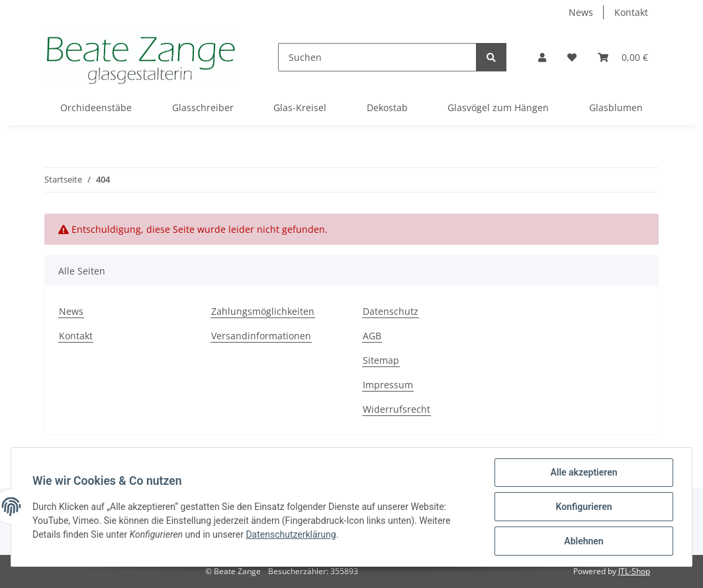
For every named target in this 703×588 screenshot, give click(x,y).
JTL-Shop (634, 571)
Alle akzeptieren (584, 472)
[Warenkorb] (623, 57)
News (581, 12)
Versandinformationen (261, 336)
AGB (372, 336)
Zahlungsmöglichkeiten (263, 311)
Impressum (388, 385)
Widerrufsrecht (397, 409)
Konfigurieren (584, 507)
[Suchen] (378, 57)
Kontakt (631, 12)
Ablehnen (584, 541)
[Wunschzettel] (572, 57)
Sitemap (381, 360)
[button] (542, 57)
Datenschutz (391, 311)
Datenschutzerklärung (291, 534)
